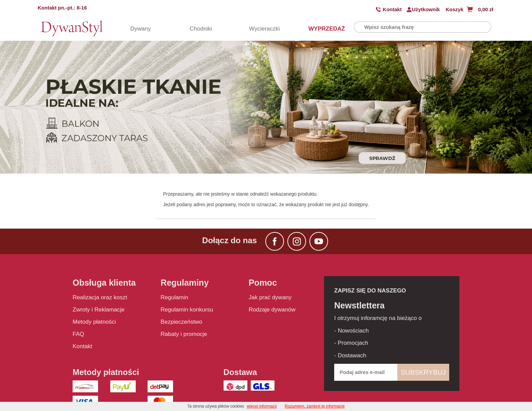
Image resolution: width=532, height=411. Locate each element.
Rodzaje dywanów (272, 310)
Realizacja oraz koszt (100, 297)
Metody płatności (94, 322)
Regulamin (174, 297)
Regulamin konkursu (187, 310)
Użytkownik (426, 9)
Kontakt (392, 9)
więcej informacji (262, 406)
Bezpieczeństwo (181, 322)
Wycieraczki (261, 29)
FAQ (78, 334)
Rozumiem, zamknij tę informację (315, 406)
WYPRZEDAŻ (320, 29)
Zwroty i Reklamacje (99, 310)
